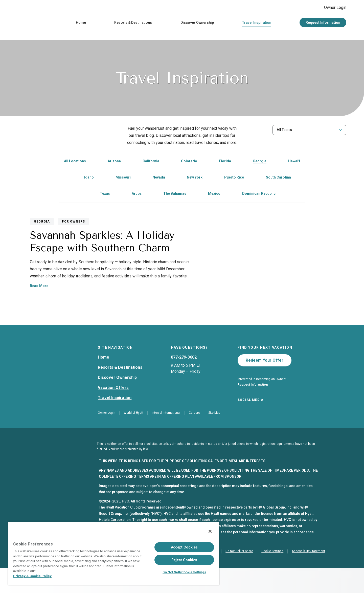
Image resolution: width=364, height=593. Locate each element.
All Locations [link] (75, 162)
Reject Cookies (184, 560)
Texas (105, 195)
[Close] (210, 531)
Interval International (166, 438)
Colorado (189, 162)
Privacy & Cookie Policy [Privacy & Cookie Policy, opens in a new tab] (32, 576)
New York (195, 179)
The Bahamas (175, 195)
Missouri (123, 179)
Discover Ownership (197, 24)
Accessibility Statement (308, 576)
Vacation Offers (113, 411)
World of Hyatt (133, 438)
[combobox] (310, 131)
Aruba (137, 195)
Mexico (214, 195)
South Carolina (278, 179)
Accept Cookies (184, 547)
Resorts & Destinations (133, 24)
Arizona (114, 162)
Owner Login (331, 8)
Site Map (214, 438)
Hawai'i (294, 162)
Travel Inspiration (257, 24)
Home (81, 24)
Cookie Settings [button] (272, 576)
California (151, 162)
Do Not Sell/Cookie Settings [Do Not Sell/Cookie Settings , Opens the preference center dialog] (184, 572)
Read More (203, 289)
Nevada (159, 179)
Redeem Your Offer (265, 384)
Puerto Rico (234, 179)
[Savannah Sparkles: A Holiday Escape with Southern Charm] (100, 266)
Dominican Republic (259, 195)
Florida (225, 162)
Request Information (323, 24)
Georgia (260, 162)
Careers (194, 438)
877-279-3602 (184, 381)
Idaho (89, 179)
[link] (109, 163)
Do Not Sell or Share (239, 576)
